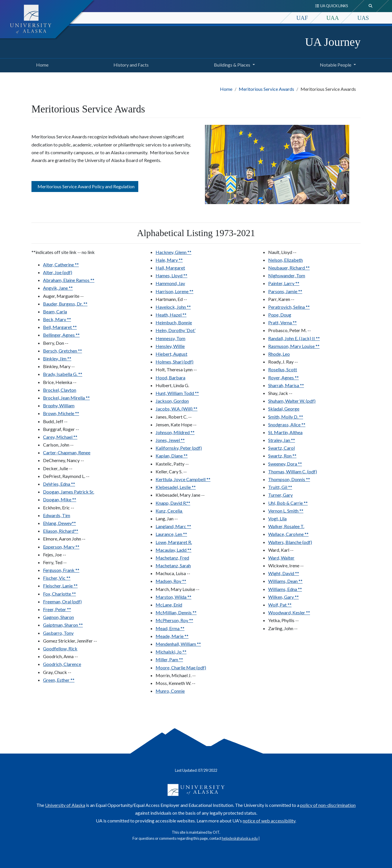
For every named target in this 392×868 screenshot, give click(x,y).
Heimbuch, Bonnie (174, 322)
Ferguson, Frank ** (61, 570)
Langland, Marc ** (173, 526)
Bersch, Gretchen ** (62, 351)
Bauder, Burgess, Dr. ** (65, 304)
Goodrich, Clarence (62, 664)
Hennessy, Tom (170, 338)
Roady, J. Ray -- (283, 362)
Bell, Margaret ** (60, 327)
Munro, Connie (170, 691)
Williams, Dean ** (285, 581)
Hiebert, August (171, 354)
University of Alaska (65, 805)
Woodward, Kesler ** (289, 612)
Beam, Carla (55, 311)
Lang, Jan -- (167, 518)
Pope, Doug (280, 315)
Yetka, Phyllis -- (283, 620)
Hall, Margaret (170, 268)
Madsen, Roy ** (171, 581)
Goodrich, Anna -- (60, 656)
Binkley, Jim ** (57, 358)
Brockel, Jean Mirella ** (66, 398)
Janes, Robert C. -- (174, 417)
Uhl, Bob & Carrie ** (288, 503)
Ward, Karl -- (281, 550)
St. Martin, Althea (285, 432)
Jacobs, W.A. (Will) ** (177, 409)
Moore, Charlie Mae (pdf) (181, 668)
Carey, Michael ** (60, 437)
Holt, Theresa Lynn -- (176, 369)
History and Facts (130, 64)
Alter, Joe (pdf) (58, 272)
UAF (302, 18)
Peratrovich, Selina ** (289, 307)
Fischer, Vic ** (57, 578)
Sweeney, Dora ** (285, 464)
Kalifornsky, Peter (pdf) (179, 448)
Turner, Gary (280, 495)
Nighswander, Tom (287, 275)
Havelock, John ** (173, 307)
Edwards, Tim (57, 515)
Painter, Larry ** (284, 283)
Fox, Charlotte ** (59, 594)
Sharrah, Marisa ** (286, 385)
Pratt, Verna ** (282, 322)
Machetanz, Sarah (173, 565)
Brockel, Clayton (60, 390)
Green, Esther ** (59, 680)
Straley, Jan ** (282, 440)
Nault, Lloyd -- (282, 252)
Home (41, 64)
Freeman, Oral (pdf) (62, 601)
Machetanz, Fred (172, 558)
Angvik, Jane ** (58, 288)
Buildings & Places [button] (232, 65)
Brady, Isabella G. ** (63, 374)
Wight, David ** (284, 573)
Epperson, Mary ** (61, 547)
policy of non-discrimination (328, 805)
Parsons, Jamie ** (285, 291)
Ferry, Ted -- (55, 562)
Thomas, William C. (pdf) (293, 471)
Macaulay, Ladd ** (173, 550)
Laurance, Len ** (171, 534)
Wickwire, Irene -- (286, 565)
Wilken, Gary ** (283, 597)
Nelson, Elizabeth (285, 260)
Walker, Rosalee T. (286, 526)
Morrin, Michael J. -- (176, 675)
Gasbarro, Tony (58, 633)
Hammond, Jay (170, 283)
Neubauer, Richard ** (289, 268)
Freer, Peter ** (57, 609)
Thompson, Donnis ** (289, 479)
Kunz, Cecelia (169, 511)
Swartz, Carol (281, 448)
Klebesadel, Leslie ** (176, 487)
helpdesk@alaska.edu (240, 838)
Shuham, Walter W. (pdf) (292, 401)
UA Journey (333, 42)
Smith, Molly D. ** (286, 417)
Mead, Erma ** (170, 628)
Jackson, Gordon (172, 401)
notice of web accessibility (269, 821)
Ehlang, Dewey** (59, 523)
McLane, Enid (169, 605)
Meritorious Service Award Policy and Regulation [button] (85, 186)
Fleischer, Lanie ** (60, 586)
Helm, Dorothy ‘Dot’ (176, 330)
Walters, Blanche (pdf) (290, 542)
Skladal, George (284, 409)
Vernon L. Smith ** (286, 511)
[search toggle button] (371, 6)
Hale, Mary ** (169, 260)
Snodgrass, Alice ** (287, 424)
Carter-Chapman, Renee (67, 452)
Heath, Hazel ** (171, 315)
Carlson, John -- (58, 445)
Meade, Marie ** (172, 636)
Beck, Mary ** (57, 319)
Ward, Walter (281, 558)
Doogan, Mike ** (60, 499)
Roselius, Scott (283, 369)
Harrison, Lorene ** (174, 291)
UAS (363, 18)
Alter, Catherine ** (61, 264)
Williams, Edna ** (285, 589)
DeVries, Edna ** (59, 484)
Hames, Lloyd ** (171, 275)
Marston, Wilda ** (173, 597)
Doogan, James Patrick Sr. (69, 492)
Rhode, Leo (279, 354)
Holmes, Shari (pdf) (174, 362)
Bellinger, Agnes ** (61, 335)
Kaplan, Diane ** (172, 456)
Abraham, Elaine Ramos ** (69, 280)
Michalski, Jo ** (171, 652)
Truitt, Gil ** (280, 487)
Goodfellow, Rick (60, 648)
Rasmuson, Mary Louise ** (294, 346)
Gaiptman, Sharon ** (63, 625)
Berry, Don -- (56, 343)
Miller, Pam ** (169, 659)
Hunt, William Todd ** (177, 393)
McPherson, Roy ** (174, 620)
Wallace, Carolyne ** (288, 534)
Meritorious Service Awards (266, 89)
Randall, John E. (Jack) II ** (294, 338)
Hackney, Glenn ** (173, 252)
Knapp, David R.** (173, 503)
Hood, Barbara (170, 377)
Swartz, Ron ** (282, 456)
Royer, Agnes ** (283, 377)
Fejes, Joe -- (55, 554)
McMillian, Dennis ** (176, 612)
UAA (333, 18)
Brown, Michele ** (61, 413)
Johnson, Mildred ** (175, 432)
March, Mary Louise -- (178, 589)
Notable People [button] (336, 65)
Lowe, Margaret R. (174, 542)
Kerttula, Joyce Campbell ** (183, 479)
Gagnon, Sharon (58, 617)
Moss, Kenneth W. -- (176, 683)
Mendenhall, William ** (178, 644)
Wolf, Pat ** (280, 605)
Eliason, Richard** (61, 531)
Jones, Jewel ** (170, 440)
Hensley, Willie (170, 346)
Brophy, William (59, 405)
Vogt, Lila (277, 518)
